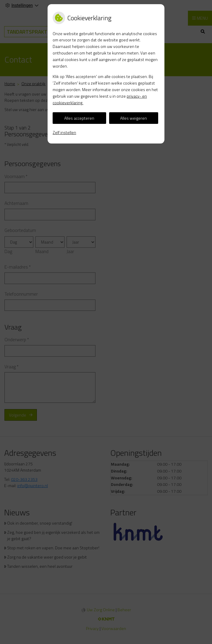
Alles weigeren (134, 118)
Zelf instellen (64, 132)
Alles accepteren (79, 118)
